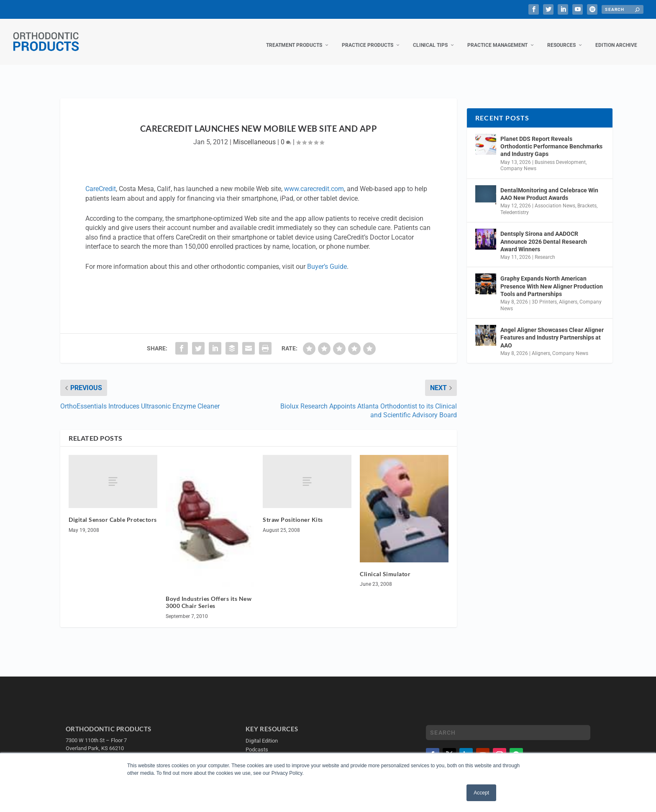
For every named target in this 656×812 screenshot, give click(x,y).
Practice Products (368, 37)
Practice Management (497, 37)
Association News (555, 197)
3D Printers (544, 294)
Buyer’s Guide (327, 258)
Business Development (560, 154)
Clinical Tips (430, 37)
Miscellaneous (254, 134)
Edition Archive (616, 37)
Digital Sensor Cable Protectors (113, 511)
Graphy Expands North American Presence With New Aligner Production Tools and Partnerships (552, 278)
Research (545, 249)
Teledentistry (515, 204)
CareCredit (101, 180)
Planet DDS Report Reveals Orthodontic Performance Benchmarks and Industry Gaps (551, 138)
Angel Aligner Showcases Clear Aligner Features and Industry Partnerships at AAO (552, 329)
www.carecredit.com (314, 180)
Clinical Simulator (385, 566)
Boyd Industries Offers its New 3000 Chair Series (209, 594)
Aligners (568, 294)
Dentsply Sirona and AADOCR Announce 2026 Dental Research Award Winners (544, 233)
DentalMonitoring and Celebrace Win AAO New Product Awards (549, 186)
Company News (518, 160)
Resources (561, 37)
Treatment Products (294, 37)
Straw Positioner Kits (293, 511)
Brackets (587, 197)
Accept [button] (481, 793)
